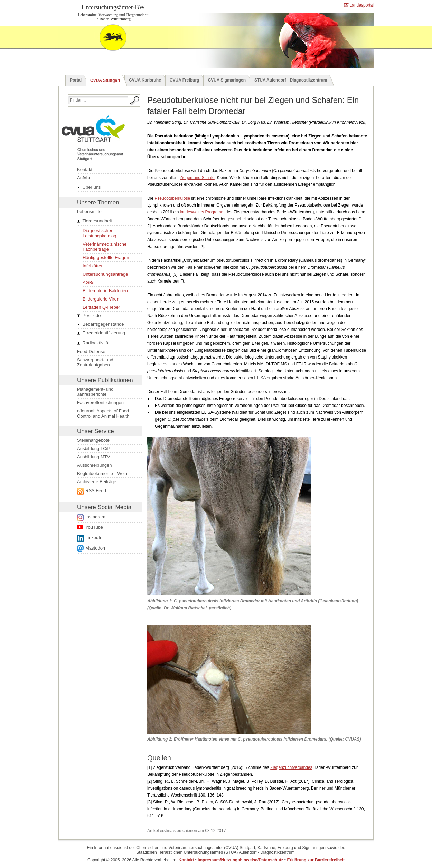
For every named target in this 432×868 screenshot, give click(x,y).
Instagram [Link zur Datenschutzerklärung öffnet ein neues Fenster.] (95, 517)
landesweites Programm (202, 212)
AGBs (88, 282)
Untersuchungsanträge (105, 274)
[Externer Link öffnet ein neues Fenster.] (107, 491)
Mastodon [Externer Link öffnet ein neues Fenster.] (95, 548)
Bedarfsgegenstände (101, 324)
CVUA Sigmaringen (227, 80)
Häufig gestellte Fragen (106, 257)
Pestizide (89, 316)
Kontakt (85, 169)
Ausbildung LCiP (94, 449)
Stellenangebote (93, 440)
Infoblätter (93, 266)
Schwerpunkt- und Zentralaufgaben (95, 362)
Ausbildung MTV (93, 457)
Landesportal (359, 5)
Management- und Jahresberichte (95, 392)
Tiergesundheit (95, 221)
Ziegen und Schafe (197, 178)
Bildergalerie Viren (101, 299)
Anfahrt (84, 178)
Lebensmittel (90, 212)
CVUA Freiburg (185, 80)
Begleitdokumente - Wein (102, 473)
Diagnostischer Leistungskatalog (100, 233)
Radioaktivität (93, 343)
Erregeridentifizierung (101, 333)
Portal (76, 80)
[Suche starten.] (135, 101)
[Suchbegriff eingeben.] (98, 100)
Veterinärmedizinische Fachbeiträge (105, 247)
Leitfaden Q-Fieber (101, 307)
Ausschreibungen (94, 465)
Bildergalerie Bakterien (105, 291)
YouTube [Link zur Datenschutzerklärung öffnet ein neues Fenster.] (94, 527)
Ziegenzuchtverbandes (291, 767)
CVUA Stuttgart (105, 80)
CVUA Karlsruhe (145, 80)
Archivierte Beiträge (97, 482)
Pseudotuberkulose (172, 198)
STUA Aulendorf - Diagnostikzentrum (291, 80)
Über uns (89, 187)
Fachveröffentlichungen (100, 403)
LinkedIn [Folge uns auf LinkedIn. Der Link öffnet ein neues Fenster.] (94, 538)
